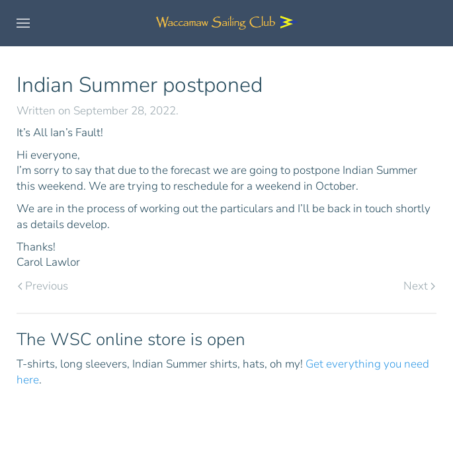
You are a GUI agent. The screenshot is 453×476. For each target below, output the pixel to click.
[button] (23, 23)
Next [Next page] (419, 286)
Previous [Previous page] (43, 286)
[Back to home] (227, 23)
